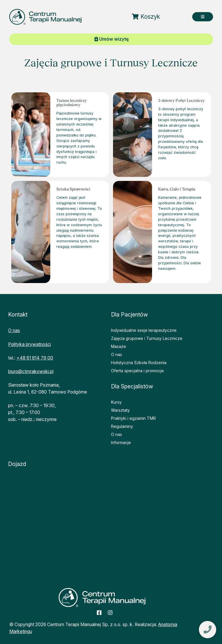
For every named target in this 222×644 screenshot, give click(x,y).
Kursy (116, 402)
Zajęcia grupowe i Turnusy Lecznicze (147, 338)
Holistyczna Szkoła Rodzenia (139, 363)
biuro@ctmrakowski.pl (31, 371)
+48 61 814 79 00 (35, 358)
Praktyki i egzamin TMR (133, 418)
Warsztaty (120, 410)
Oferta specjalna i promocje (137, 371)
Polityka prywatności (29, 344)
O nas (14, 331)
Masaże (119, 346)
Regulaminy (122, 426)
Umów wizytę (112, 39)
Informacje (121, 442)
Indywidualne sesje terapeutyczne (144, 330)
